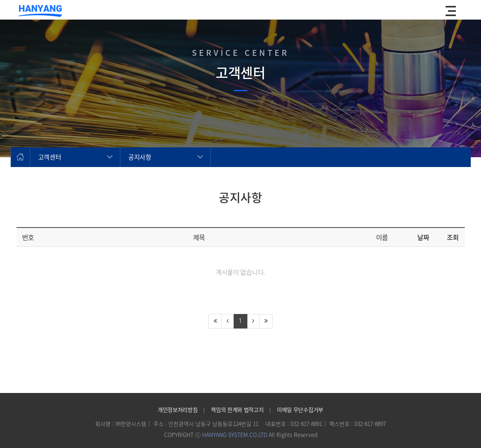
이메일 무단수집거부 (300, 409)
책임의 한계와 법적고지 (237, 409)
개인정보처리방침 (178, 409)
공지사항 (140, 157)
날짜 (423, 237)
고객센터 (50, 157)
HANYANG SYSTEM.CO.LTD (235, 435)
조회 (453, 237)
